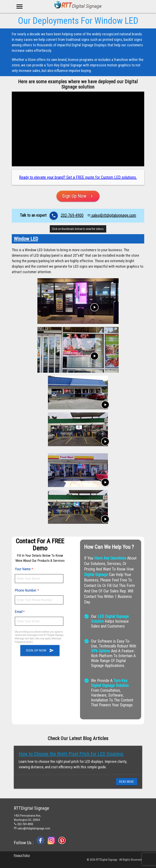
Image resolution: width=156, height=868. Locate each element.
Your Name (23, 569)
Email (19, 612)
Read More (127, 782)
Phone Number (26, 590)
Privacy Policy (22, 855)
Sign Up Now (78, 196)
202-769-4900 (72, 215)
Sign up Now (40, 650)
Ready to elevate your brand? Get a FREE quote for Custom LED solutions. (78, 177)
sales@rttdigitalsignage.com (112, 215)
